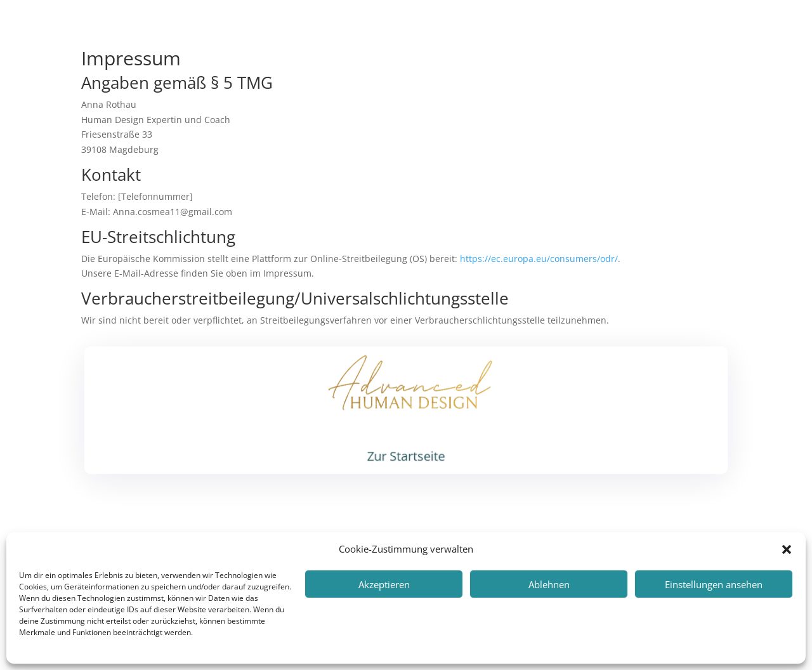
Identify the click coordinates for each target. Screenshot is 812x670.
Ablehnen (549, 584)
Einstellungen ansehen (714, 584)
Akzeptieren (384, 584)
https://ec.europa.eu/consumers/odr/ (539, 259)
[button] (787, 549)
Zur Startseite (406, 455)
